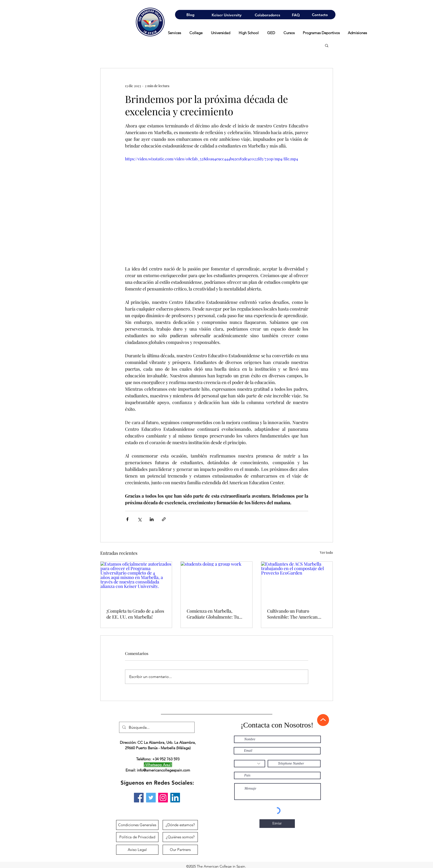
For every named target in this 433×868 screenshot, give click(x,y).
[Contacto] (320, 15)
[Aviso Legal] (137, 850)
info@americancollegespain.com (164, 770)
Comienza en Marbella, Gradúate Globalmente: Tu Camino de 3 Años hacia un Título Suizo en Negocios (213, 614)
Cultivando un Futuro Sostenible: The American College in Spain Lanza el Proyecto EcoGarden (292, 614)
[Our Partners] (180, 850)
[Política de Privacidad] (137, 837)
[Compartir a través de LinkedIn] (152, 519)
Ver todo (326, 552)
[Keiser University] (227, 15)
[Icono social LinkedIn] (175, 798)
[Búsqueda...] (156, 727)
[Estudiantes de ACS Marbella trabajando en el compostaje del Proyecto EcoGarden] (297, 582)
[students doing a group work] (216, 582)
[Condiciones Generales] (137, 825)
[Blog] (190, 15)
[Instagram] (163, 798)
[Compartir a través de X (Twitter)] (140, 519)
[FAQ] (296, 15)
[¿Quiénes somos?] (180, 837)
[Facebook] (139, 798)
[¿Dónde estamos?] (180, 825)
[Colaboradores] (267, 15)
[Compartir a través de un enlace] (164, 519)
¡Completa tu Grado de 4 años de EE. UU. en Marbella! (135, 614)
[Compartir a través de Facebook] (127, 519)
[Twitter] (151, 798)
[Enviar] (277, 824)
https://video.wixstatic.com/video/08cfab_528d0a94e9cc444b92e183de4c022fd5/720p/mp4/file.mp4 (212, 159)
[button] (327, 45)
